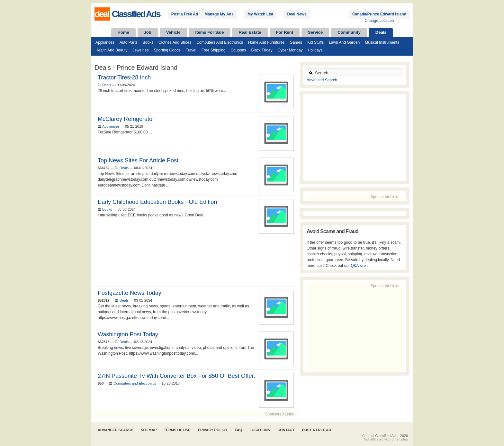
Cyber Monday (290, 50)
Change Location (379, 21)
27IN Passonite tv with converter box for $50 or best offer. (176, 376)
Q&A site (359, 266)
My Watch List (260, 14)
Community (349, 32)
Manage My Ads (219, 14)
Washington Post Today (128, 334)
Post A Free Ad (316, 430)
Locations (260, 430)
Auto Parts (129, 42)
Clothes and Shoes (175, 42)
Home (123, 32)
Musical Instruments (382, 42)
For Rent (285, 32)
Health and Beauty (111, 50)
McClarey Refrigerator (126, 119)
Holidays (315, 50)
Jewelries (140, 50)
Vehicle (173, 32)
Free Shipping (214, 50)
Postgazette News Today (130, 293)
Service (315, 32)
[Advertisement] (196, 262)
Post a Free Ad (185, 14)
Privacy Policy (213, 430)
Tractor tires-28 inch (124, 77)
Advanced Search (322, 80)
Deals (381, 32)
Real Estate (250, 32)
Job (148, 32)
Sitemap (149, 430)
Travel (191, 50)
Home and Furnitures (266, 42)
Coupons (238, 50)
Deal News (297, 14)
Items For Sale (210, 32)
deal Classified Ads (383, 436)
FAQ (239, 430)
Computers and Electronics (220, 42)
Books (148, 42)
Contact (286, 430)
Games (296, 42)
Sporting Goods (167, 50)
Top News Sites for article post (138, 160)
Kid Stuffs (315, 42)
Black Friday (262, 50)
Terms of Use (177, 430)
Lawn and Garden (344, 42)
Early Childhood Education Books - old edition (157, 202)
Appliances (105, 42)
